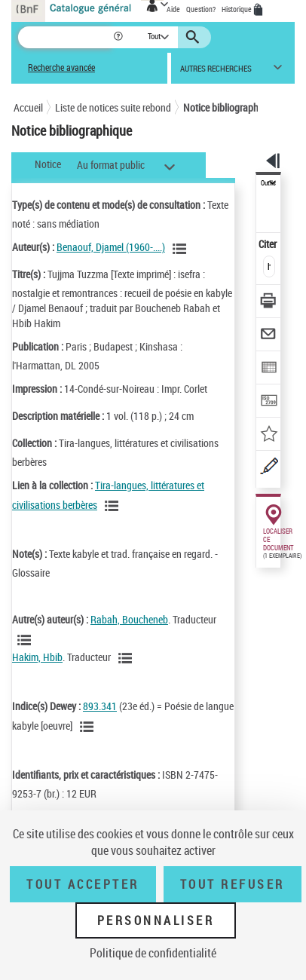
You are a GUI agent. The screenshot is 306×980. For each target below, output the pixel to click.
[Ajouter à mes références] (269, 435)
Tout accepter (83, 884)
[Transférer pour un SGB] (269, 402)
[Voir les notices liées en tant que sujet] (89, 727)
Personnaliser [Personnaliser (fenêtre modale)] (156, 920)
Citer (269, 244)
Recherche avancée (61, 67)
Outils (268, 183)
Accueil (28, 107)
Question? (201, 9)
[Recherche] (65, 37)
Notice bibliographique (229, 107)
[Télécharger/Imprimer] (269, 303)
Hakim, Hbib (37, 657)
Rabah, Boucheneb (129, 619)
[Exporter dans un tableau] (269, 369)
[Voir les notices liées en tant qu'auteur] (182, 249)
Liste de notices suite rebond (113, 107)
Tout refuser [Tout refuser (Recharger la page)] (233, 884)
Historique (237, 9)
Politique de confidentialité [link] (153, 953)
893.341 (100, 706)
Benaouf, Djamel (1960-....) (111, 247)
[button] (119, 37)
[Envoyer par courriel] (269, 336)
